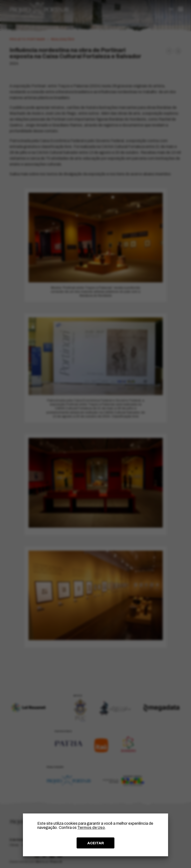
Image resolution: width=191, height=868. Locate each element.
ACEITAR (96, 843)
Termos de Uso (91, 828)
